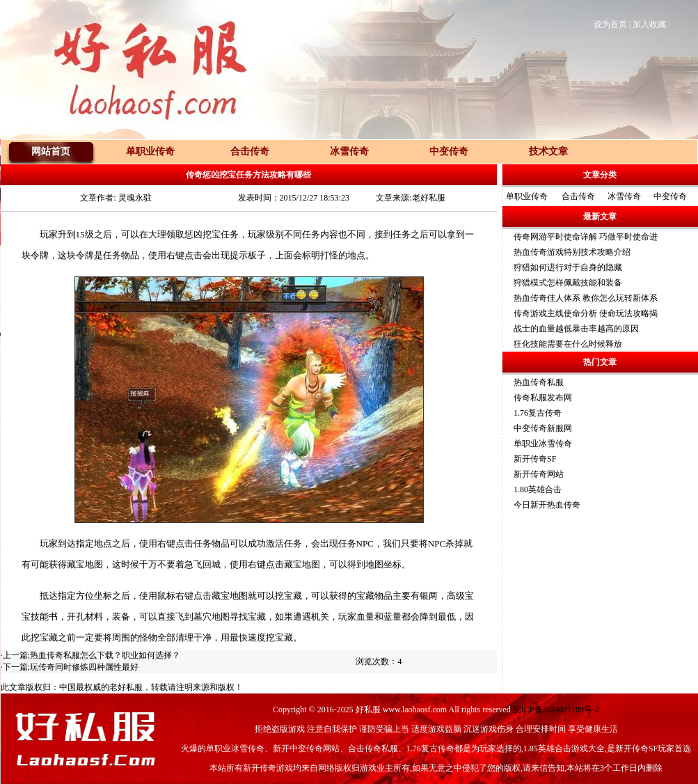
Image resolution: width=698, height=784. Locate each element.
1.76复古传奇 (538, 413)
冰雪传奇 (624, 196)
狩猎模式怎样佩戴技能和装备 (568, 283)
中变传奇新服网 (543, 428)
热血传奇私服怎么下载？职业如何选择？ (105, 655)
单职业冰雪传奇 (543, 444)
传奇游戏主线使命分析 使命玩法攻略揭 (586, 313)
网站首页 (51, 151)
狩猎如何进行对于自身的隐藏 (568, 267)
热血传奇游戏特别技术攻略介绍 (572, 252)
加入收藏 (649, 24)
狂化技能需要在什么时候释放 (568, 344)
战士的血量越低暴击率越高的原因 (576, 329)
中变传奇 (670, 196)
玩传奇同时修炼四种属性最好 (84, 667)
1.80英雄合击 (538, 489)
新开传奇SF (535, 459)
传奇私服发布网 (543, 398)
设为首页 (610, 24)
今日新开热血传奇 (547, 505)
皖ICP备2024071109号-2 (556, 709)
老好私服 (126, 687)
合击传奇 (578, 196)
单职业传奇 (527, 196)
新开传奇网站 (539, 474)
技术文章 (548, 151)
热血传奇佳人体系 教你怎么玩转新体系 (586, 298)
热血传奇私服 (539, 382)
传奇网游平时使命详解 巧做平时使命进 (586, 237)
